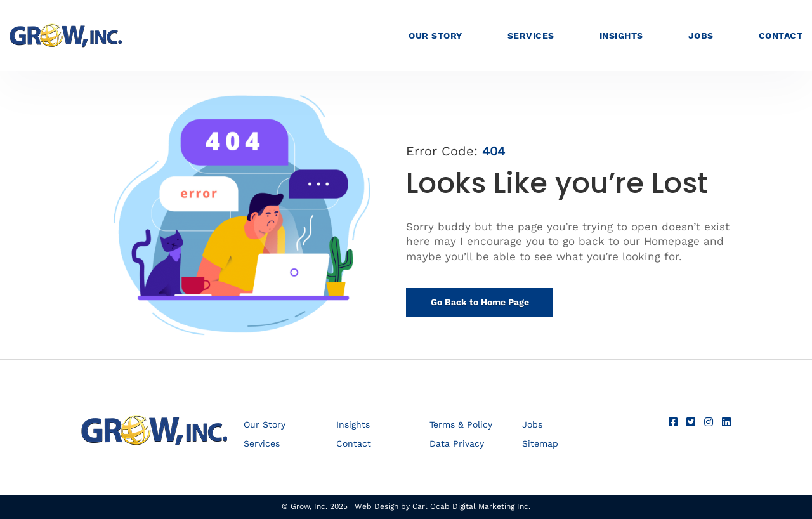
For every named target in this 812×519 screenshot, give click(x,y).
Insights (621, 36)
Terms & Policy (461, 425)
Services (531, 36)
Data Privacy (457, 444)
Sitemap (540, 444)
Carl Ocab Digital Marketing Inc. (471, 506)
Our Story (435, 36)
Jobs (701, 36)
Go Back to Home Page (480, 302)
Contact (781, 36)
